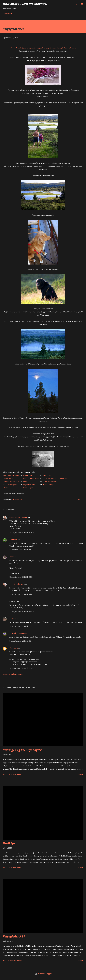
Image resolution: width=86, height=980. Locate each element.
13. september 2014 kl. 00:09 (21, 533)
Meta (25, 481)
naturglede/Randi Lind (19, 633)
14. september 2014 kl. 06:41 (21, 668)
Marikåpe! (9, 843)
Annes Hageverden (50, 481)
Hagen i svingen (48, 485)
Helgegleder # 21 (14, 936)
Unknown (14, 648)
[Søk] (77, 4)
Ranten (12, 618)
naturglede (47, 475)
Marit (12, 557)
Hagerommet (28, 475)
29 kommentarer (15, 961)
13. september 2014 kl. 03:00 (21, 577)
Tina (6, 488)
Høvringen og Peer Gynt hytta (22, 750)
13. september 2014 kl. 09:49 (21, 611)
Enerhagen (8, 478)
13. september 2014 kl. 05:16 (21, 594)
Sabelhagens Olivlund (18, 517)
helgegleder (18, 500)
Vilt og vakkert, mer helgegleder (55, 478)
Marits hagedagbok (12, 481)
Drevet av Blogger (43, 974)
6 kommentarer (14, 868)
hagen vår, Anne (29, 485)
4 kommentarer (14, 774)
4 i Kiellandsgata (10, 485)
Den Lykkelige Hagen (31, 478)
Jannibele (13, 539)
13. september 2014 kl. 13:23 (21, 626)
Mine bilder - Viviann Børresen (25, 4)
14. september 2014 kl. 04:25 (21, 641)
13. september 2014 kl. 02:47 (21, 550)
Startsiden (8, 14)
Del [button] (79, 500)
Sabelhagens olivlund (12, 475)
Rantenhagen (28, 488)
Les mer (80, 774)
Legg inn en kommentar (13, 674)
